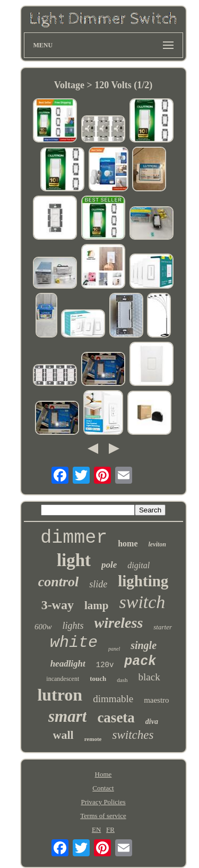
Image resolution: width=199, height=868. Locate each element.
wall (63, 735)
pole (109, 565)
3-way (58, 605)
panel (114, 649)
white (74, 643)
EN (96, 829)
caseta (116, 718)
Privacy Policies (103, 802)
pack (140, 661)
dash (122, 680)
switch (142, 602)
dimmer (74, 538)
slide (98, 584)
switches (133, 735)
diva (152, 722)
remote (93, 739)
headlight (68, 664)
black (149, 677)
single (144, 645)
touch (98, 679)
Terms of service (103, 816)
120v (105, 665)
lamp (97, 605)
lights (73, 626)
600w (43, 627)
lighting (143, 581)
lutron (60, 695)
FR (110, 829)
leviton (157, 544)
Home (103, 774)
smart (67, 716)
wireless (119, 623)
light (74, 560)
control (59, 582)
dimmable (113, 699)
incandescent (63, 679)
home (128, 543)
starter (163, 627)
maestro (156, 700)
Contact (103, 788)
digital (139, 565)
